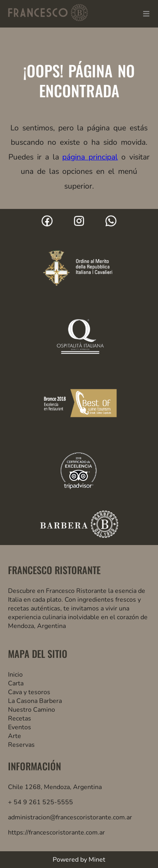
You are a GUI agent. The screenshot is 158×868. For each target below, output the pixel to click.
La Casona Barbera (35, 701)
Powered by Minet (79, 860)
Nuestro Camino (32, 710)
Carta (16, 683)
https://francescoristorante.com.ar (56, 833)
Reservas (21, 745)
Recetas (20, 718)
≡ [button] (146, 14)
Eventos (20, 727)
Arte (15, 736)
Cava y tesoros (29, 692)
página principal (90, 157)
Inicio (15, 675)
